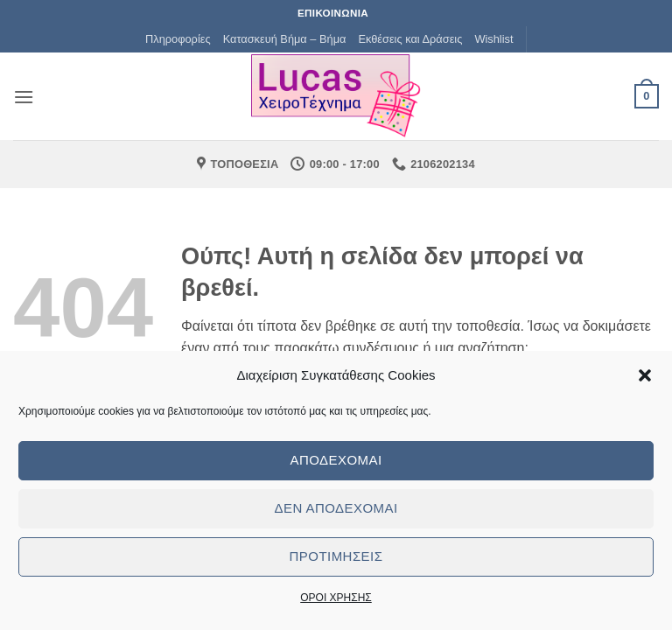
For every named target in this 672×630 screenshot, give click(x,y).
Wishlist (493, 39)
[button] (645, 375)
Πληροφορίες (178, 39)
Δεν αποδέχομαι (336, 508)
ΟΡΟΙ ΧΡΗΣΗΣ (336, 598)
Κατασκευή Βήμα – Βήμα (285, 39)
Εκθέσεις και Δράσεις (410, 39)
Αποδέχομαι (336, 460)
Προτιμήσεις (336, 556)
